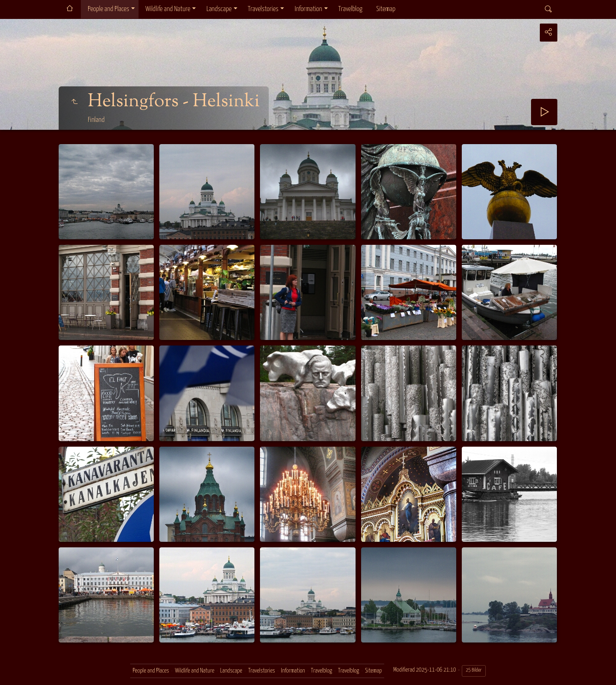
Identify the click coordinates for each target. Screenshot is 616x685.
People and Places (109, 9)
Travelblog (350, 9)
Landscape (219, 9)
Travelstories (263, 9)
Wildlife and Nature (168, 9)
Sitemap (386, 9)
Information (308, 9)
